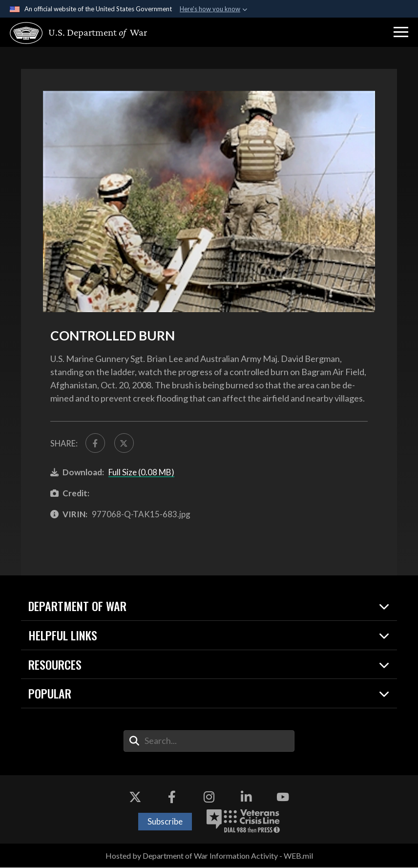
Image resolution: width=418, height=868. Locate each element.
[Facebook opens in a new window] (172, 798)
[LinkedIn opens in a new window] (246, 798)
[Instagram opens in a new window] (209, 798)
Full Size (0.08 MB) (141, 473)
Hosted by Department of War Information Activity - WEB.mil (209, 856)
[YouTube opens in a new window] (283, 798)
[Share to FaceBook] (95, 443)
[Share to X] (125, 443)
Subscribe (165, 822)
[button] (401, 32)
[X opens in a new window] (135, 798)
